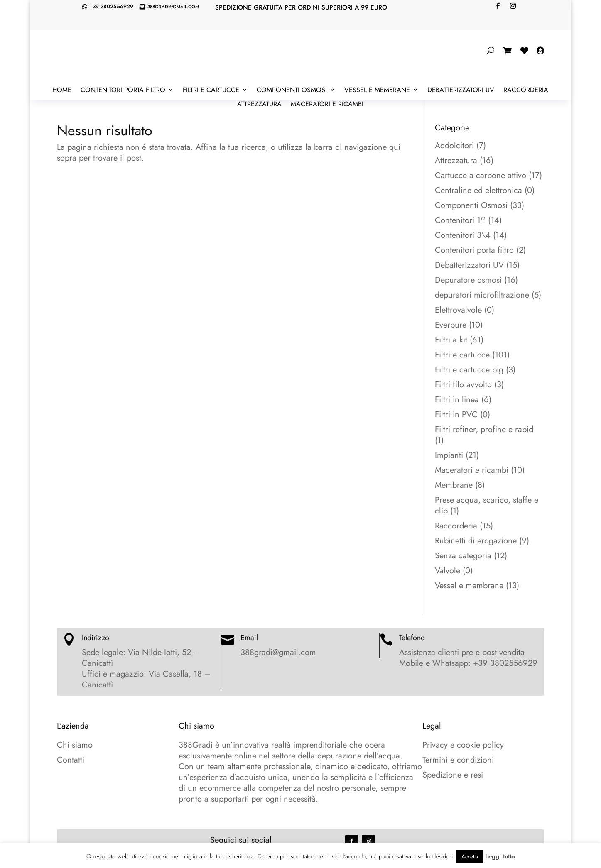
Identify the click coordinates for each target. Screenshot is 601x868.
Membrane (454, 485)
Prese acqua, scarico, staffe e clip (487, 505)
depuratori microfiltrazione (482, 295)
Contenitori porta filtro (123, 90)
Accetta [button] (470, 857)
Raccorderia (526, 90)
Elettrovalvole (458, 310)
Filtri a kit (451, 340)
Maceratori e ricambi (327, 105)
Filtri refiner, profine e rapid (484, 429)
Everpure (451, 325)
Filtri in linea (457, 400)
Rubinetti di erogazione (476, 541)
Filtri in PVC (456, 414)
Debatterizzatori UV (461, 90)
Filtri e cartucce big (469, 370)
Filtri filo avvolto (463, 385)
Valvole (448, 571)
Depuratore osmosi (468, 280)
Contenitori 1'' (460, 220)
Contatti (71, 760)
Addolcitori (454, 145)
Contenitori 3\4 (463, 235)
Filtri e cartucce (211, 90)
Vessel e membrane (377, 90)
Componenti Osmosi (292, 90)
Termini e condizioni (458, 760)
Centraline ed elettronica (478, 190)
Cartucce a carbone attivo (481, 175)
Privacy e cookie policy (463, 745)
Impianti (449, 455)
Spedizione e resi (453, 775)
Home (62, 90)
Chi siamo (75, 745)
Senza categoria (463, 556)
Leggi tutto (500, 856)
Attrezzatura (259, 105)
